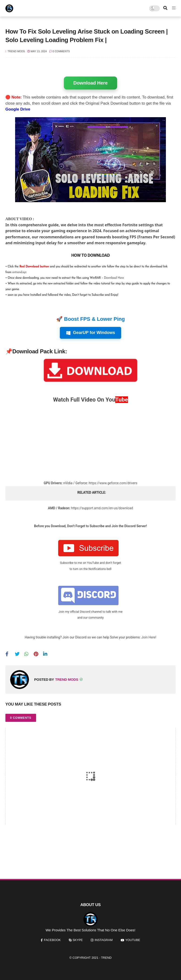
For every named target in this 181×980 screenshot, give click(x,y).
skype (78, 940)
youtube (133, 940)
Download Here (90, 83)
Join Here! (149, 637)
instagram (103, 940)
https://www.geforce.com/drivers (113, 483)
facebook (52, 940)
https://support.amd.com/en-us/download (102, 508)
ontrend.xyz (19, 272)
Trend (106, 958)
